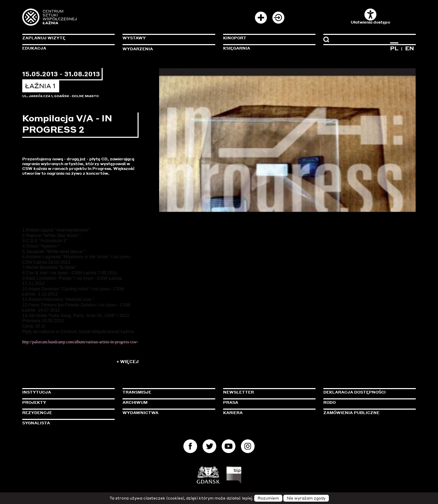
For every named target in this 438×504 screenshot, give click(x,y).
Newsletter (239, 392)
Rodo (330, 402)
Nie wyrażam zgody (306, 498)
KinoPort (235, 38)
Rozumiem (268, 498)
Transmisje (166, 392)
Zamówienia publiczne (367, 413)
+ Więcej (127, 362)
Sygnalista (36, 423)
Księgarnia (237, 48)
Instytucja (37, 392)
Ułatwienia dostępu (370, 17)
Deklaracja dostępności (355, 392)
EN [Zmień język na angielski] (410, 48)
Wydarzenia (138, 49)
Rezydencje (37, 413)
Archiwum (135, 402)
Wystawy (134, 38)
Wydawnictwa (140, 413)
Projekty (34, 402)
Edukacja (34, 48)
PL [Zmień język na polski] (394, 48)
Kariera (233, 413)
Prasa (231, 402)
